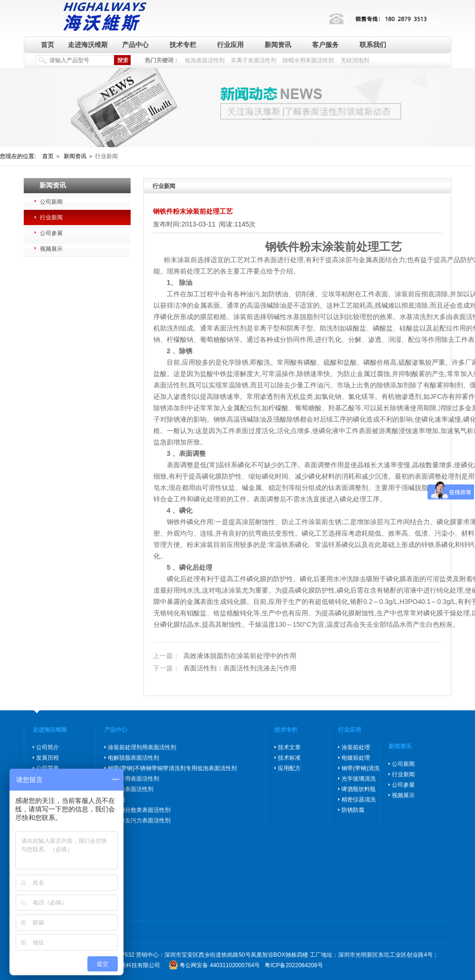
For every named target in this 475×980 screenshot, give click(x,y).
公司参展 (51, 233)
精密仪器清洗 (359, 800)
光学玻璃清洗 (359, 779)
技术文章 (289, 747)
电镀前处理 (356, 758)
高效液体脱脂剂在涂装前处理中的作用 (225, 656)
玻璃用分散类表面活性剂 (139, 810)
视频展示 (51, 249)
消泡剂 (116, 800)
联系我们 (373, 45)
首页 (47, 45)
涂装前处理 (356, 747)
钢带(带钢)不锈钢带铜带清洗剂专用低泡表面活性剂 (172, 768)
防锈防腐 (353, 810)
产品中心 (135, 45)
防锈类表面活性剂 (131, 789)
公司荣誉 (47, 768)
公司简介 (47, 747)
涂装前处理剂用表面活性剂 (142, 747)
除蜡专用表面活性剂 (133, 779)
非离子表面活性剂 (254, 60)
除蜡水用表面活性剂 (308, 60)
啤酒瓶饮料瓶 (359, 789)
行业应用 (230, 45)
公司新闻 (51, 202)
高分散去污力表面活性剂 (139, 820)
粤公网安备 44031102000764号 (220, 965)
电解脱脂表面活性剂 (133, 758)
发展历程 (47, 758)
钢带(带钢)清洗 (361, 768)
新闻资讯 (278, 45)
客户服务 (325, 45)
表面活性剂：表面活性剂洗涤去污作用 (225, 668)
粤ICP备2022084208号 (294, 965)
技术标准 (289, 758)
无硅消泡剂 (355, 60)
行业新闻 (51, 217)
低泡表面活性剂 (205, 60)
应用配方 (289, 768)
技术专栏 (183, 45)
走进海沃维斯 (88, 45)
